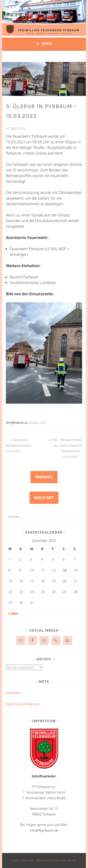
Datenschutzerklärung (22, 704)
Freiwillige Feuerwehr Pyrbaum (49, 30)
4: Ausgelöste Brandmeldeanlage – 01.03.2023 (19, 446)
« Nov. (13, 613)
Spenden (44, 477)
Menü (47, 44)
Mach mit (44, 498)
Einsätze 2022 (38, 423)
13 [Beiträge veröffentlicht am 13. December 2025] (65, 570)
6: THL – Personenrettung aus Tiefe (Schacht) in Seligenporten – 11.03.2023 (65, 448)
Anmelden (13, 693)
